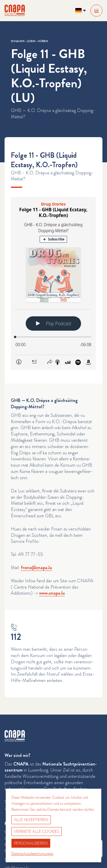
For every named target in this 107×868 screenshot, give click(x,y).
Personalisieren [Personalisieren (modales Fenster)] (31, 843)
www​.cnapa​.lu (52, 593)
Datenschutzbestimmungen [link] (32, 853)
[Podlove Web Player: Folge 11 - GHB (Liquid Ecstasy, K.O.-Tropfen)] (53, 283)
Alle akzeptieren (31, 820)
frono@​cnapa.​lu (36, 568)
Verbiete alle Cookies (37, 831)
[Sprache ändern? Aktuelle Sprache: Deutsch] (80, 11)
